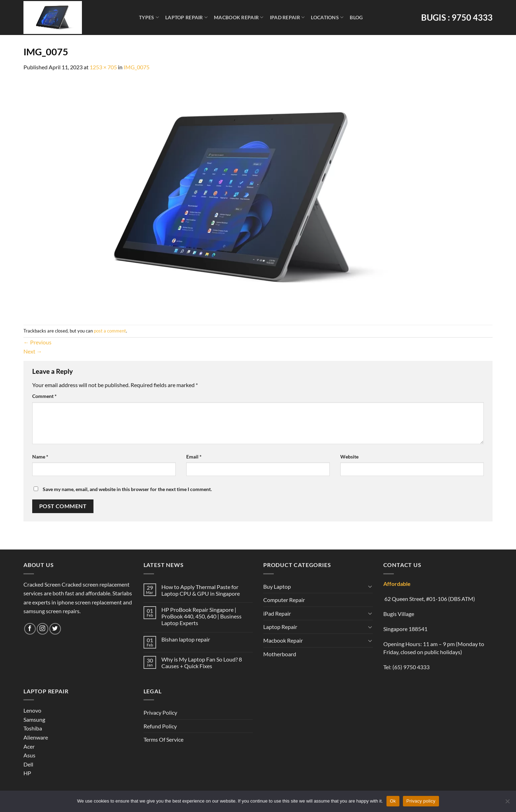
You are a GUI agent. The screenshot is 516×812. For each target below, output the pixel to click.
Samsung (34, 719)
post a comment (110, 331)
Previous (37, 342)
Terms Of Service (163, 739)
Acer (29, 746)
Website (349, 457)
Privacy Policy (160, 712)
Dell (28, 764)
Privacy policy (421, 801)
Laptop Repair (186, 17)
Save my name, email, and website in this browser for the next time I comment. (127, 489)
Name (40, 457)
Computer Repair (284, 600)
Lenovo (32, 710)
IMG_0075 (137, 67)
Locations (327, 17)
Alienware (36, 737)
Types (149, 17)
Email (194, 457)
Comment (44, 396)
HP (27, 773)
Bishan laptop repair (186, 639)
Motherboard (280, 654)
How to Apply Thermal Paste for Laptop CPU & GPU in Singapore (201, 590)
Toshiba (33, 728)
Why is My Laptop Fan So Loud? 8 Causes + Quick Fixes (202, 663)
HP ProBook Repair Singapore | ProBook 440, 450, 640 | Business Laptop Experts (201, 616)
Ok (393, 801)
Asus (29, 755)
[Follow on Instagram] (43, 629)
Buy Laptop (277, 586)
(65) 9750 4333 (411, 667)
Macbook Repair (239, 17)
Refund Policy (160, 726)
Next (33, 351)
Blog (356, 17)
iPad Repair (287, 17)
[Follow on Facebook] (30, 629)
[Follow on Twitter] (55, 629)
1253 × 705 (103, 67)
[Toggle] (370, 586)
